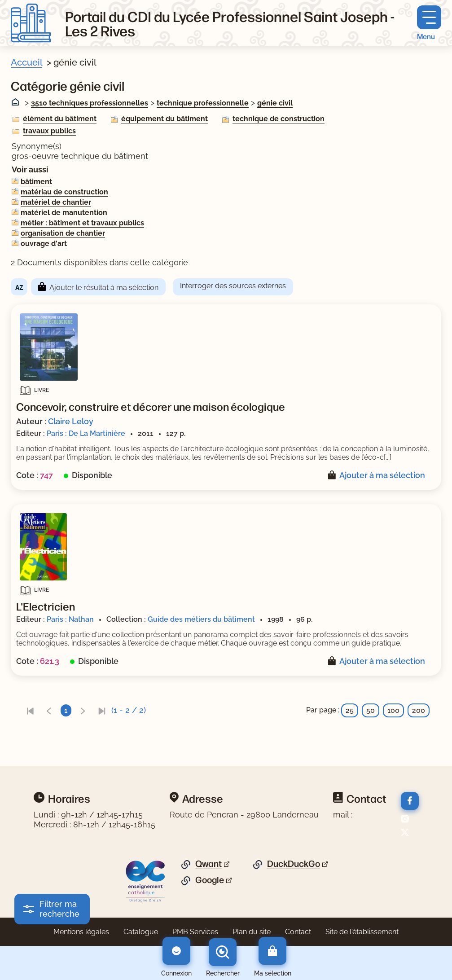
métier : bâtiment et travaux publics (82, 223)
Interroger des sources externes (233, 286)
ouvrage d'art (44, 244)
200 (419, 710)
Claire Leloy (71, 421)
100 (393, 710)
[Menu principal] (429, 23)
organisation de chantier (63, 233)
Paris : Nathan (70, 619)
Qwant (208, 864)
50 (371, 710)
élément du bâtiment (60, 119)
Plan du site (252, 932)
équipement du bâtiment (165, 119)
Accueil (26, 62)
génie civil (275, 103)
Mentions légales (81, 932)
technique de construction (279, 119)
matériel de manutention (64, 213)
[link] (30, 710)
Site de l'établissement (362, 932)
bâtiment (36, 182)
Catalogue (141, 932)
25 (350, 710)
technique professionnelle (203, 103)
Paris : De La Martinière (86, 433)
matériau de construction (64, 192)
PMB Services (195, 932)
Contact (298, 932)
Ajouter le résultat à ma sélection (104, 288)
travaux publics (49, 131)
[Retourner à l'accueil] (31, 23)
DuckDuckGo (294, 864)
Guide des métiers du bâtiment (201, 619)
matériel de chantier (56, 202)
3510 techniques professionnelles (90, 103)
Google (210, 880)
